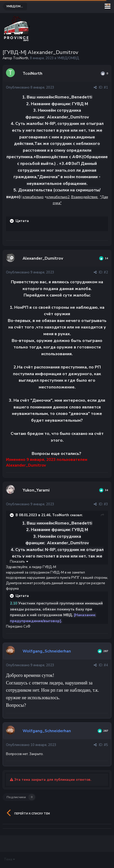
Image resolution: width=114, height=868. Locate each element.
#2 (106, 272)
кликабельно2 (58, 197)
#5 (106, 745)
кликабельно (33, 197)
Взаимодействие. (85, 197)
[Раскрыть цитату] (12, 221)
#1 (106, 88)
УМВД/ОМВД (68, 58)
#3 (106, 504)
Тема (9, 859)
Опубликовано (30, 88)
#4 (106, 665)
